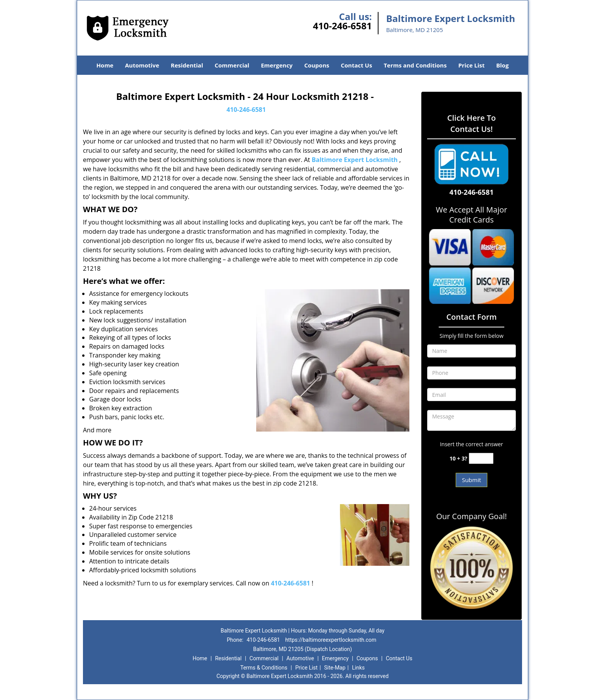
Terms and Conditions (415, 65)
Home (105, 65)
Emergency (277, 65)
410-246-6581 (342, 26)
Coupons (317, 65)
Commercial (232, 65)
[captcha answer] (481, 458)
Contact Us (356, 65)
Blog (502, 65)
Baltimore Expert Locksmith (355, 160)
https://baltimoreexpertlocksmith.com (331, 640)
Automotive (142, 65)
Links (358, 668)
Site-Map (335, 668)
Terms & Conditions (264, 668)
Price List (471, 65)
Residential (187, 65)
